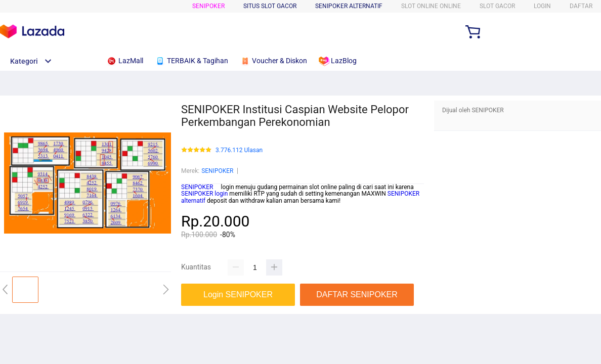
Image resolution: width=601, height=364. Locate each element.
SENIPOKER (208, 6)
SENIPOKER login (204, 194)
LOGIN (542, 6)
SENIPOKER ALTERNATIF (349, 6)
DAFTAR (581, 6)
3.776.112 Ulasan (239, 150)
